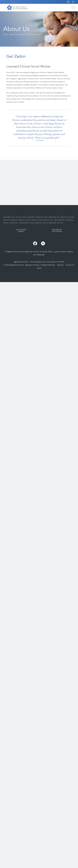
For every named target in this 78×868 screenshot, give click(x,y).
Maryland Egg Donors (36, 223)
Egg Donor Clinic (48, 220)
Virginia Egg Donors (59, 220)
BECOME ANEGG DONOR (57, 231)
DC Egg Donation (24, 223)
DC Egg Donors (14, 223)
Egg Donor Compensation (11, 220)
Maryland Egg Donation (50, 223)
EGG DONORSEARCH (21, 231)
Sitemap (60, 265)
